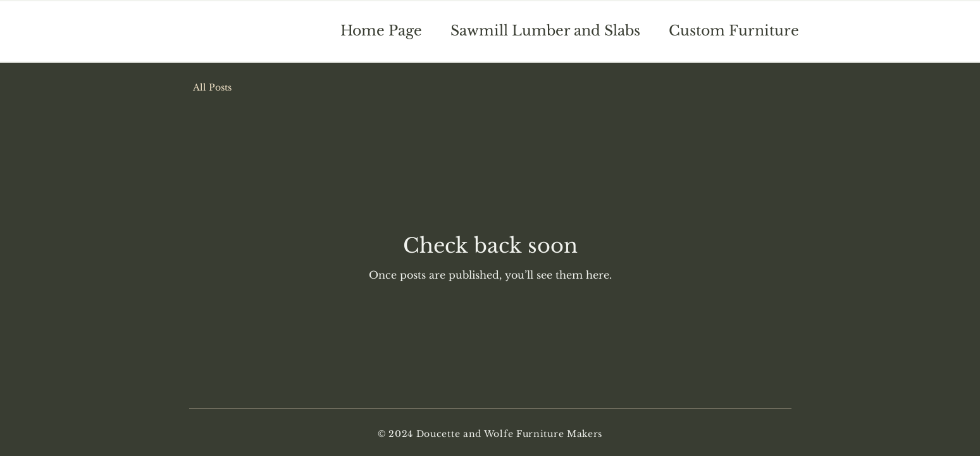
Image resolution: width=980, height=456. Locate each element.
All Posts (212, 87)
